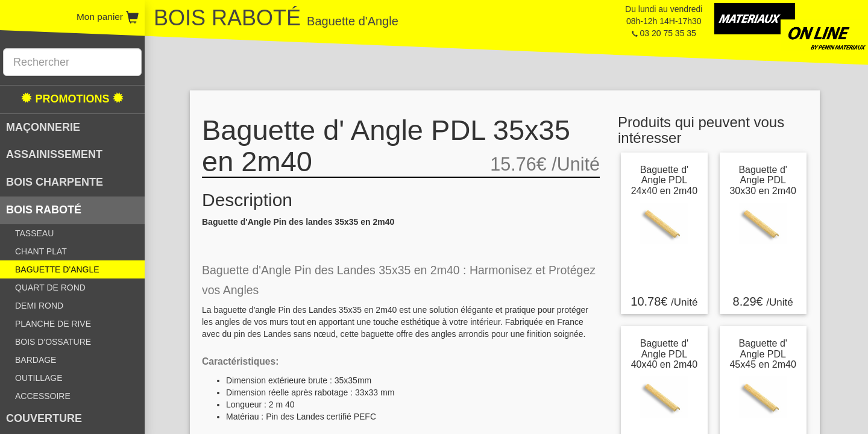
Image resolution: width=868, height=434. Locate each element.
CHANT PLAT (41, 251)
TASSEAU (34, 233)
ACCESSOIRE (43, 396)
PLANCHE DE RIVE (53, 324)
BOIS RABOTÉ (44, 210)
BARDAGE (36, 360)
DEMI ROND (39, 306)
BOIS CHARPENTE (55, 182)
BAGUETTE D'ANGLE (57, 269)
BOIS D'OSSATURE (53, 342)
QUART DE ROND (50, 288)
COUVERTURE (44, 418)
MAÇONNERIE (43, 127)
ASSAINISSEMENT (54, 154)
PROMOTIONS (72, 99)
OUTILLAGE (39, 378)
